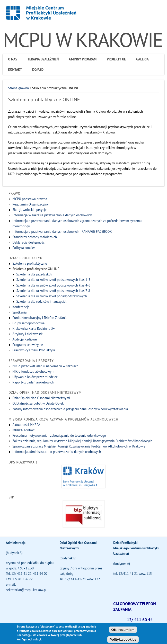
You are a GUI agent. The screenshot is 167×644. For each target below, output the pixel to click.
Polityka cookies (24, 248)
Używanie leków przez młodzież (35, 377)
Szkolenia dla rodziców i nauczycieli (42, 302)
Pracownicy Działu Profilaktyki (34, 350)
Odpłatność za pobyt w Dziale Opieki (38, 403)
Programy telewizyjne (28, 345)
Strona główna (18, 88)
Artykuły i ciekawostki (28, 334)
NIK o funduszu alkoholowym (33, 372)
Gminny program (83, 59)
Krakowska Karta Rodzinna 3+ (33, 329)
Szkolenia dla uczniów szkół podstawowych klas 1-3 (53, 280)
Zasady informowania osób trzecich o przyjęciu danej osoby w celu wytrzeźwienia (70, 409)
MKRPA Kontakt (23, 430)
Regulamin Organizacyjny (30, 204)
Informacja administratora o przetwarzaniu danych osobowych (57, 452)
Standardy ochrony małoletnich (34, 237)
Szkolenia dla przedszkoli (34, 274)
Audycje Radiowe (24, 339)
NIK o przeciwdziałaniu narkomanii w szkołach (45, 366)
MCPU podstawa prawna (30, 199)
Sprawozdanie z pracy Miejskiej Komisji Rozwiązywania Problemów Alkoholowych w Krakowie (79, 446)
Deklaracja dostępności (29, 242)
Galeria (142, 59)
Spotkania (19, 312)
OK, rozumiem (123, 632)
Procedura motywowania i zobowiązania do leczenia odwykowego (59, 436)
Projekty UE (116, 59)
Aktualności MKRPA (26, 425)
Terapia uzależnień (43, 59)
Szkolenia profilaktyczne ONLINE (36, 269)
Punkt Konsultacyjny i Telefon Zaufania (40, 318)
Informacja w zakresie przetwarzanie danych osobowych (52, 215)
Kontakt (15, 70)
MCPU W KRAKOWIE (83, 40)
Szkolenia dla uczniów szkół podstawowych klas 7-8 (53, 291)
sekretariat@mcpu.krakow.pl (26, 590)
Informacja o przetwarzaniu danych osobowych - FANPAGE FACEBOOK (62, 232)
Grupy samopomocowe (28, 323)
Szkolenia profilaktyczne (30, 263)
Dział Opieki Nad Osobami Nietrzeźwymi (41, 398)
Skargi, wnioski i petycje (29, 210)
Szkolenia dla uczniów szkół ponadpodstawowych (51, 296)
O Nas (12, 59)
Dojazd (38, 70)
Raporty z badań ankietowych (33, 382)
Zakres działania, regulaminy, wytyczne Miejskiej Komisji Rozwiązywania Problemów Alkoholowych (82, 441)
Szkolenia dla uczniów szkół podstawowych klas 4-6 (53, 285)
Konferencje (21, 307)
